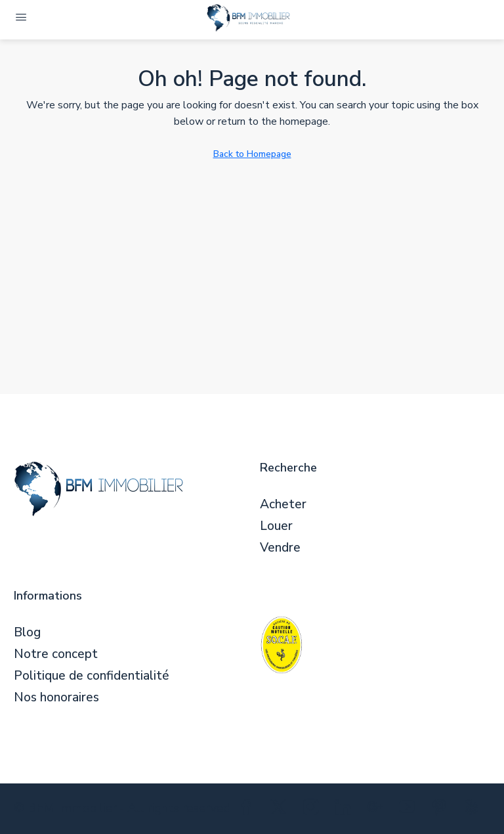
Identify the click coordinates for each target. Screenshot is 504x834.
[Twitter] (281, 810)
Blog (27, 633)
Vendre (280, 548)
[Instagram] (313, 810)
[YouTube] (410, 810)
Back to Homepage (252, 154)
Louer (276, 526)
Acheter (283, 505)
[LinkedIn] (346, 810)
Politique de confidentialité (92, 676)
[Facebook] (249, 810)
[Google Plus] (378, 810)
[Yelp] (474, 810)
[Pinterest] (442, 810)
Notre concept (56, 654)
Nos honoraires (56, 698)
